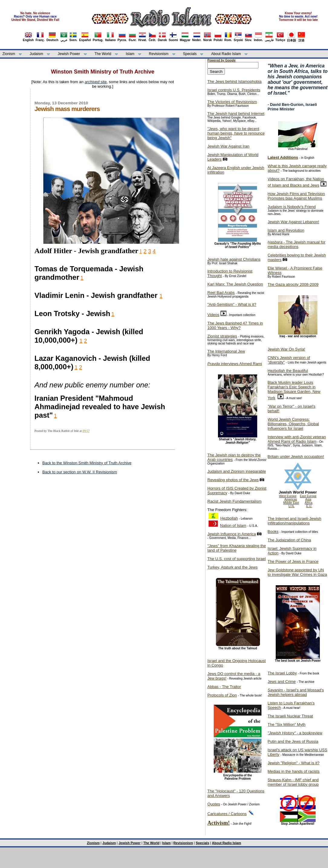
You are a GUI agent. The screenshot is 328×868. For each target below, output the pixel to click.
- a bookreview (295, 733)
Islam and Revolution (286, 230)
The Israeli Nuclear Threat (290, 716)
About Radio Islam (226, 54)
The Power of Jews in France (293, 561)
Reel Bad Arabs (221, 293)
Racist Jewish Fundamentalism (234, 501)
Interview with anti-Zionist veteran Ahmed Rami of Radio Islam (297, 439)
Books (273, 532)
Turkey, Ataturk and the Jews (232, 567)
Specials (190, 54)
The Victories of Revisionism (232, 102)
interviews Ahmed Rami (235, 364)
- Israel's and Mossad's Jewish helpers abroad (296, 692)
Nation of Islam (233, 525)
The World (103, 54)
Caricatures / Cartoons (227, 814)
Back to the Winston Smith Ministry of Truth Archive (87, 463)
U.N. (291, 506)
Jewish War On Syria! (286, 349)
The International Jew (226, 351)
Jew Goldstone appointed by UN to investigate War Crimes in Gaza (297, 572)
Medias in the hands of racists (294, 771)
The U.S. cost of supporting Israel (237, 559)
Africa (309, 503)
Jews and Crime (282, 682)
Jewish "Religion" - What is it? (294, 763)
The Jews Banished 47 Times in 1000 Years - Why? (235, 325)
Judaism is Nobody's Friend (292, 207)
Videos (213, 315)
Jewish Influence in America (232, 534)
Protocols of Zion (222, 695)
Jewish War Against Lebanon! (293, 222)
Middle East (291, 503)
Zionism (9, 54)
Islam (130, 54)
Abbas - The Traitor (224, 687)
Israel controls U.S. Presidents (234, 90)
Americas (291, 499)
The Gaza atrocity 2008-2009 (293, 284)
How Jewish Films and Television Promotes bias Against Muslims (296, 196)
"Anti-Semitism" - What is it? (232, 304)
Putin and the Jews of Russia (293, 741)
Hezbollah (229, 518)
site (96, 82)
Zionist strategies (222, 336)
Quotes (214, 804)
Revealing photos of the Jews (233, 480)
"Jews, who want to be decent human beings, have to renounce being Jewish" (236, 133)
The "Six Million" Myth (287, 724)
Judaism (36, 54)
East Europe (308, 496)
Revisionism (159, 54)
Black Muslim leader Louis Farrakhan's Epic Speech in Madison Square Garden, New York (294, 390)
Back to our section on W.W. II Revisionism (80, 472)
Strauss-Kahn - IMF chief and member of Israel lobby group (293, 782)
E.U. (309, 506)
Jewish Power (69, 54)
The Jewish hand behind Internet (236, 114)
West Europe (288, 496)
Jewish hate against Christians (234, 259)
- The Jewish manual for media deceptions (296, 244)
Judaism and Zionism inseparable (237, 471)
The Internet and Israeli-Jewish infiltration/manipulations (294, 521)
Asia (308, 499)
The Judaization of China (289, 540)
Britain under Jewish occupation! (296, 457)
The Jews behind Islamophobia (234, 82)
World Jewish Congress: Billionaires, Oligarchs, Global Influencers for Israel (293, 424)
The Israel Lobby (282, 673)
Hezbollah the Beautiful (288, 371)
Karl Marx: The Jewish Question (235, 284)
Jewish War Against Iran (228, 146)
